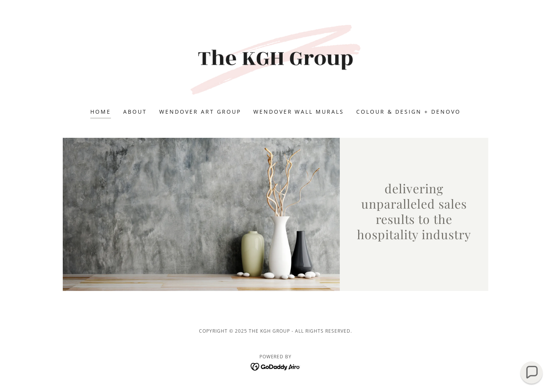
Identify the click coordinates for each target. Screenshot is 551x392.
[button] (532, 373)
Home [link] (101, 112)
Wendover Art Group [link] (200, 112)
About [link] (135, 112)
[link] (276, 59)
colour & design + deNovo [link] (408, 112)
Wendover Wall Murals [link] (299, 112)
